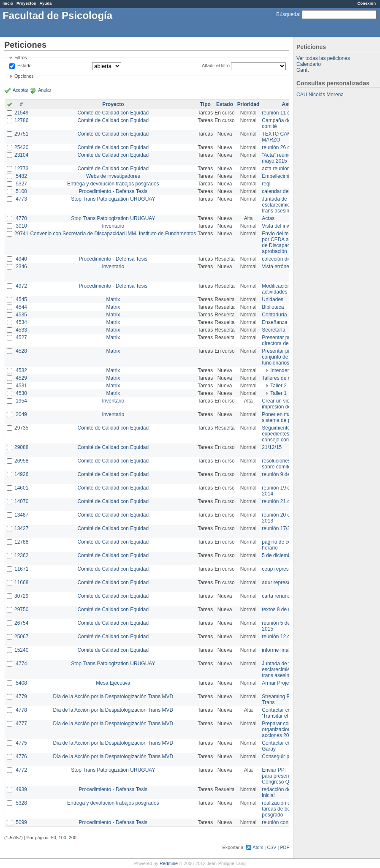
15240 (21, 650)
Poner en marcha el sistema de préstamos (286, 417)
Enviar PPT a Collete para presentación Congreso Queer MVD (287, 776)
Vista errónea (277, 267)
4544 (21, 307)
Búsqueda (288, 14)
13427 (21, 528)
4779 (21, 697)
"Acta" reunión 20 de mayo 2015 (285, 158)
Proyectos (26, 3)
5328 (21, 803)
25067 (21, 637)
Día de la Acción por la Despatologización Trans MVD (113, 697)
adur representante (283, 582)
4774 (21, 664)
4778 (21, 710)
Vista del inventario (283, 226)
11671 (21, 569)
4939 (21, 789)
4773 (21, 199)
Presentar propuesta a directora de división (287, 340)
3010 (21, 226)
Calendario (309, 64)
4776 (21, 756)
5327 (21, 184)
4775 (21, 743)
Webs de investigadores (113, 176)
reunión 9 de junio (282, 474)
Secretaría (273, 330)
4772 (21, 770)
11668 (21, 582)
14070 (21, 501)
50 (54, 838)
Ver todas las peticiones (323, 58)
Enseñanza (274, 322)
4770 (21, 218)
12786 (21, 120)
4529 (21, 378)
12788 (21, 542)
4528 (21, 351)
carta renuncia (278, 596)
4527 (21, 337)
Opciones (24, 76)
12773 (21, 169)
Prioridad (248, 104)
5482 (21, 176)
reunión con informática (288, 822)
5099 (21, 822)
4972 (21, 286)
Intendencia (283, 370)
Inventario (113, 226)
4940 (21, 259)
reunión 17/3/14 (279, 528)
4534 (21, 322)
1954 (21, 401)
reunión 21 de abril (283, 501)
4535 (21, 315)
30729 (21, 596)
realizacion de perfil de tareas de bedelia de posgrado (287, 809)
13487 (21, 515)
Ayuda (45, 3)
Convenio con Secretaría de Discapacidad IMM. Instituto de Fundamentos (113, 234)
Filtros (20, 57)
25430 (21, 147)
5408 (21, 683)
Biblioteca (273, 307)
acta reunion (276, 169)
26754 (21, 623)
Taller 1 (278, 393)
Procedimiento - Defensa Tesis (113, 191)
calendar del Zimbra (284, 191)
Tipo (205, 104)
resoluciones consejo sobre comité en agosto (288, 464)
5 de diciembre (278, 555)
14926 (21, 474)
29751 (21, 134)
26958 (21, 461)
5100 (21, 191)
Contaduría (274, 315)
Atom (258, 847)
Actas (268, 218)
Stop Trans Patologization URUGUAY (113, 199)
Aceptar (20, 90)
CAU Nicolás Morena (320, 95)
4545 (21, 299)
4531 (21, 386)
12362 (21, 555)
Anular (45, 90)
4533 (21, 330)
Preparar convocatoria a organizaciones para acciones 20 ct (289, 729)
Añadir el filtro (216, 65)
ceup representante (284, 569)
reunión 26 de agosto (286, 147)
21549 (21, 113)
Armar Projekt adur (283, 683)
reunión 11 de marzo (285, 113)
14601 (21, 488)
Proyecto (113, 104)
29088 (21, 447)
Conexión (366, 3)
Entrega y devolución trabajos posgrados (113, 184)
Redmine (169, 863)
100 (62, 838)
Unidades (273, 299)
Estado (24, 65)
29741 (21, 234)
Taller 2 (278, 386)
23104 (21, 155)
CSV (271, 847)
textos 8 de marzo (282, 610)
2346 (21, 267)
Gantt (303, 70)
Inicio (8, 3)
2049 (21, 414)
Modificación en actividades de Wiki (284, 289)
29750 (21, 610)
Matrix (113, 299)
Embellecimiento (280, 176)
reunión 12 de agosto (286, 637)
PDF (285, 847)
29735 (21, 428)
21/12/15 (272, 447)
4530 (21, 393)
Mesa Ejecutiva (113, 683)
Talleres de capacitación (289, 378)
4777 (21, 724)
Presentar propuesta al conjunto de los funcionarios (287, 357)
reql (266, 184)
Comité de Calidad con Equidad (113, 113)
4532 (21, 370)
